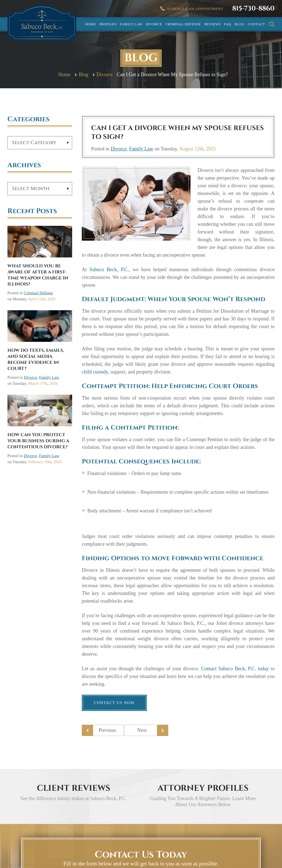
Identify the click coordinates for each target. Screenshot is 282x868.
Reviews (213, 24)
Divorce (154, 24)
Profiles (108, 24)
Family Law (131, 24)
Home (91, 24)
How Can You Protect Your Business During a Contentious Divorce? (38, 441)
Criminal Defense (183, 24)
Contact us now (114, 703)
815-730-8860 (253, 9)
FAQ (228, 24)
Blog (240, 24)
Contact (256, 24)
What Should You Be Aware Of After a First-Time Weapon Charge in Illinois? (38, 275)
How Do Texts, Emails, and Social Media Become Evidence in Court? (36, 359)
